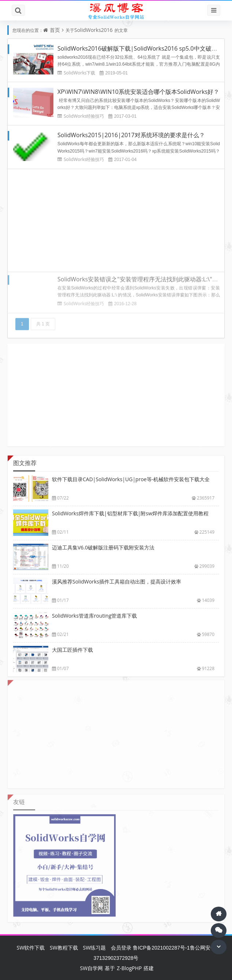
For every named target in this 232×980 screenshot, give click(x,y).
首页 (55, 30)
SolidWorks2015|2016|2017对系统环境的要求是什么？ (131, 135)
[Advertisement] (116, 220)
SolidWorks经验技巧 (84, 116)
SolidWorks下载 (79, 73)
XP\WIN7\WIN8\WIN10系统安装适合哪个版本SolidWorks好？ (138, 92)
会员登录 (121, 948)
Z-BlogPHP (129, 968)
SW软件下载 (31, 948)
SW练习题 (94, 948)
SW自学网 (92, 968)
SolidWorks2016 (93, 30)
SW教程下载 (64, 948)
